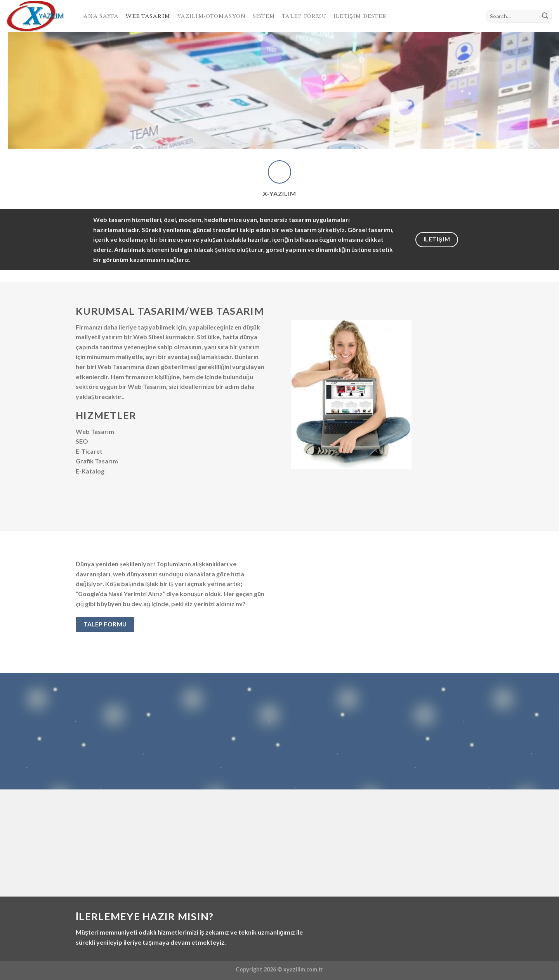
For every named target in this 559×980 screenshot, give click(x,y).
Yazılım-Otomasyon (211, 16)
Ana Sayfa (101, 16)
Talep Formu (304, 16)
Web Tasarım (148, 16)
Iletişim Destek (360, 16)
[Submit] (545, 16)
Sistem (264, 16)
